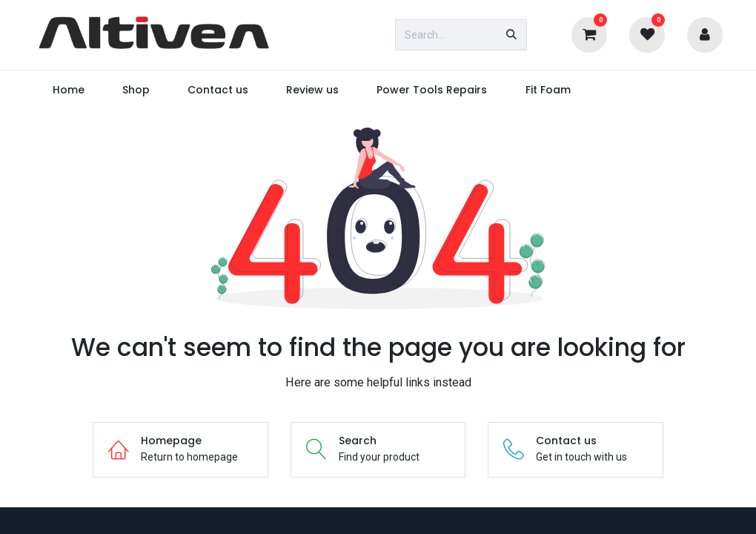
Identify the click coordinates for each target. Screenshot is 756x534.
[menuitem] (68, 90)
